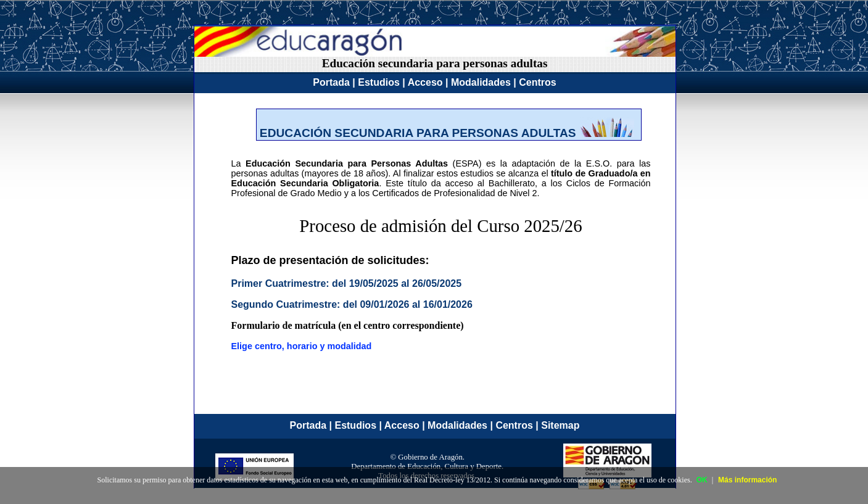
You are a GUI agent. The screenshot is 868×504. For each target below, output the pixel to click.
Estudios (379, 82)
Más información (747, 480)
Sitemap (560, 425)
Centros (537, 82)
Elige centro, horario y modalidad (302, 346)
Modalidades (481, 82)
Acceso (425, 82)
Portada (331, 82)
